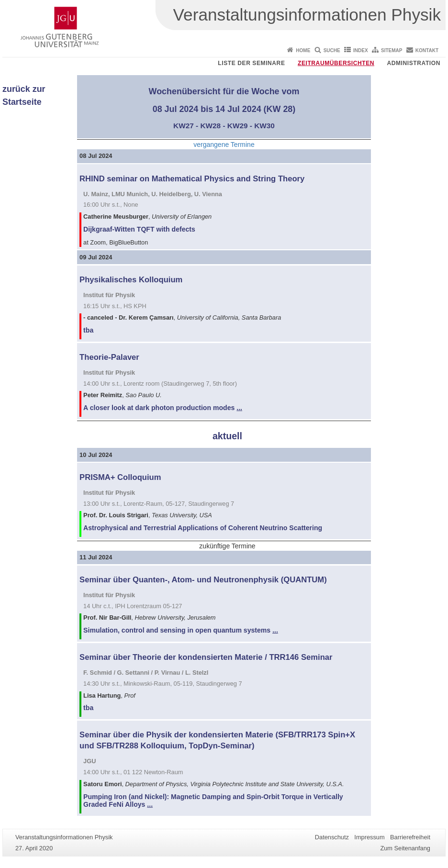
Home (303, 50)
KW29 (238, 126)
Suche (332, 50)
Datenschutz (332, 837)
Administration (414, 63)
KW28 (210, 126)
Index (361, 50)
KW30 (264, 126)
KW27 (184, 126)
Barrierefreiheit (410, 837)
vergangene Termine (224, 145)
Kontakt (427, 50)
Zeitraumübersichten (336, 63)
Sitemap (392, 50)
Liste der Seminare (251, 63)
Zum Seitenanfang (405, 848)
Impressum (369, 837)
